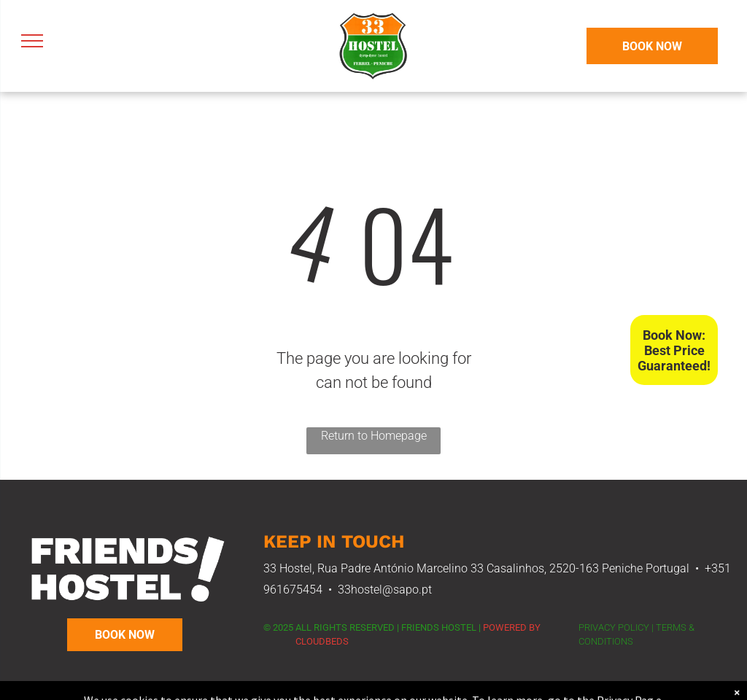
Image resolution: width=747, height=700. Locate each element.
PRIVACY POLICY (614, 627)
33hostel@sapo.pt (385, 590)
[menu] (32, 41)
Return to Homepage (374, 436)
